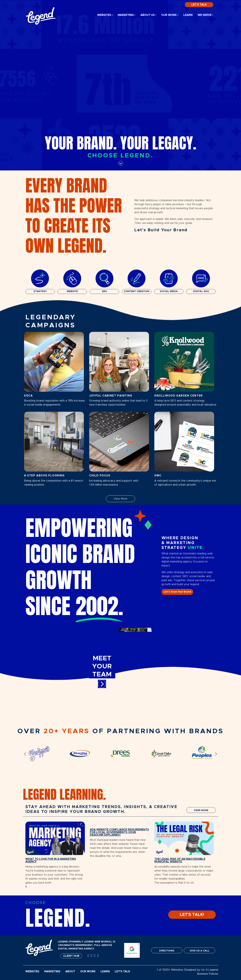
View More (120, 499)
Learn (188, 15)
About (70, 971)
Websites (105, 15)
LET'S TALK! (192, 915)
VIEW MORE (201, 810)
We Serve (205, 15)
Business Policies (208, 974)
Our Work (170, 15)
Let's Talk (199, 5)
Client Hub (71, 956)
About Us (148, 15)
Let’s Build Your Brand (161, 230)
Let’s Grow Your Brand (177, 592)
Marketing (127, 15)
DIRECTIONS (167, 951)
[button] (25, 754)
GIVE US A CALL (200, 951)
